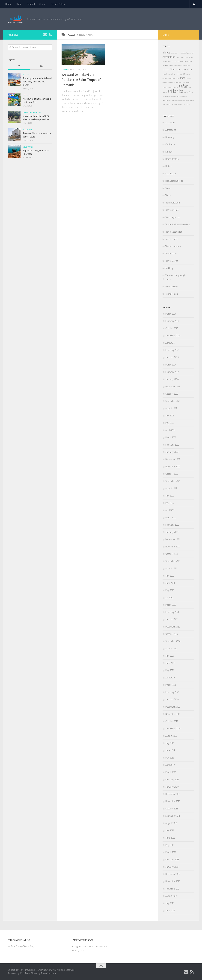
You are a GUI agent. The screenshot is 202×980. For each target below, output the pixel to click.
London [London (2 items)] (187, 69)
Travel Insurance (173, 246)
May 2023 (170, 423)
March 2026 (171, 314)
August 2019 (171, 736)
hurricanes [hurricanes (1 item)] (186, 66)
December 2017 (173, 874)
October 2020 (172, 634)
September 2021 (173, 561)
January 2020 (172, 699)
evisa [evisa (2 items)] (165, 65)
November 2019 (173, 714)
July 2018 (170, 830)
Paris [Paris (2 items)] (183, 78)
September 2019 (173, 729)
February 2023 (172, 445)
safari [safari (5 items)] (184, 86)
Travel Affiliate (172, 210)
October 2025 (172, 328)
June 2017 (170, 910)
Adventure (28, 130)
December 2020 (173, 627)
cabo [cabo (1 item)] (187, 57)
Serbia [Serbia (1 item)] (165, 92)
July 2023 (170, 416)
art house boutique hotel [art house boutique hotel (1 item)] (185, 53)
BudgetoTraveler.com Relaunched (90, 946)
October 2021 (172, 554)
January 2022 (172, 532)
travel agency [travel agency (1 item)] (167, 96)
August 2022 (171, 488)
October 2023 (172, 394)
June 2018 (170, 838)
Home (9, 4)
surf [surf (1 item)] (185, 92)
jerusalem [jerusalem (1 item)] (166, 70)
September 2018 (173, 816)
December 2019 (173, 707)
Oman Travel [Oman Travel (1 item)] (175, 78)
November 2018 (173, 801)
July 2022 (170, 496)
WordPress (25, 973)
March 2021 (171, 605)
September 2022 (173, 481)
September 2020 (173, 641)
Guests (43, 4)
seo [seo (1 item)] (190, 87)
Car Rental (170, 144)
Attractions (171, 130)
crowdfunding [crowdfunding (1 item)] (179, 61)
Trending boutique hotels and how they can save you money (37, 82)
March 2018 (171, 852)
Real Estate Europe (174, 181)
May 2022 (170, 503)
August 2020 (171, 648)
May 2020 (170, 670)
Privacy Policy (58, 4)
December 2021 (173, 539)
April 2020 (170, 678)
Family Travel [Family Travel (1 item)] (173, 66)
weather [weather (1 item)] (169, 105)
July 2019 (170, 743)
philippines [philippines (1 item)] (171, 82)
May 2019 (170, 758)
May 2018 (170, 845)
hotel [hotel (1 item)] (180, 66)
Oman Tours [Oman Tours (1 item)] (167, 78)
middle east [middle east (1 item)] (180, 74)
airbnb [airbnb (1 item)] (173, 53)
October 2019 (172, 721)
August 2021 (171, 568)
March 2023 (171, 437)
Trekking (169, 268)
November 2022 (173, 467)
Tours (168, 195)
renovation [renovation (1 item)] (186, 82)
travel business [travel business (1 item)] (177, 96)
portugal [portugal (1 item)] (178, 82)
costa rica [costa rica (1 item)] (170, 61)
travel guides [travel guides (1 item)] (176, 100)
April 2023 (170, 430)
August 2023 (171, 408)
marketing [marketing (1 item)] (172, 74)
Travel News (171, 254)
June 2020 (170, 663)
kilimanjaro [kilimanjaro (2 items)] (176, 69)
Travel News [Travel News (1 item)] (185, 100)
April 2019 (170, 765)
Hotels (26, 75)
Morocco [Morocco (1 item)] (187, 74)
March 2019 (171, 772)
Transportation (173, 203)
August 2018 (171, 823)
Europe (65, 69)
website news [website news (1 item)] (176, 105)
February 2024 (172, 372)
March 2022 (171, 517)
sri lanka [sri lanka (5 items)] (175, 91)
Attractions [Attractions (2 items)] (169, 57)
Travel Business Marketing (178, 224)
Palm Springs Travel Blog (22, 946)
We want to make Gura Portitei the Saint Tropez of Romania (81, 80)
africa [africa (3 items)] (167, 52)
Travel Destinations (32, 112)
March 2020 (171, 685)
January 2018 (172, 867)
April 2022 (170, 510)
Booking (170, 137)
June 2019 (170, 750)
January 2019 (172, 787)
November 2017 (173, 881)
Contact (31, 4)
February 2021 (172, 612)
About (19, 4)
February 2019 (172, 779)
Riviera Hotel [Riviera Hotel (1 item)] (167, 87)
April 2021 (170, 598)
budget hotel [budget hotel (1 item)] (180, 57)
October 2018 (172, 809)
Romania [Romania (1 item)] (175, 87)
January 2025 (172, 357)
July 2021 (170, 576)
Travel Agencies (173, 217)
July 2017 (170, 903)
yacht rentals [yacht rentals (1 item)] (186, 105)
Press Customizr (48, 973)
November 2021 (173, 547)
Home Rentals (172, 159)
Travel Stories (172, 261)
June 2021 (170, 583)
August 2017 (171, 896)
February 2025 (172, 350)
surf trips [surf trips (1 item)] (190, 92)
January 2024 (172, 379)
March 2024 (171, 365)
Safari (168, 188)
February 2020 (172, 692)
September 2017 (173, 889)
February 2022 (172, 525)
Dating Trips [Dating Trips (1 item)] (188, 61)
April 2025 (170, 343)
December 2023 (173, 386)
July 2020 (170, 656)
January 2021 (172, 619)
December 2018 (173, 794)
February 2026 (172, 321)
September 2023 (173, 401)
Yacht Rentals (172, 294)
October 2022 (172, 474)
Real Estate (171, 173)
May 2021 (170, 590)
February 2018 (172, 860)
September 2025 (173, 336)
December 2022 (173, 459)
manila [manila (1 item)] (165, 74)
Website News (172, 286)
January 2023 (172, 452)
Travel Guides (172, 239)
